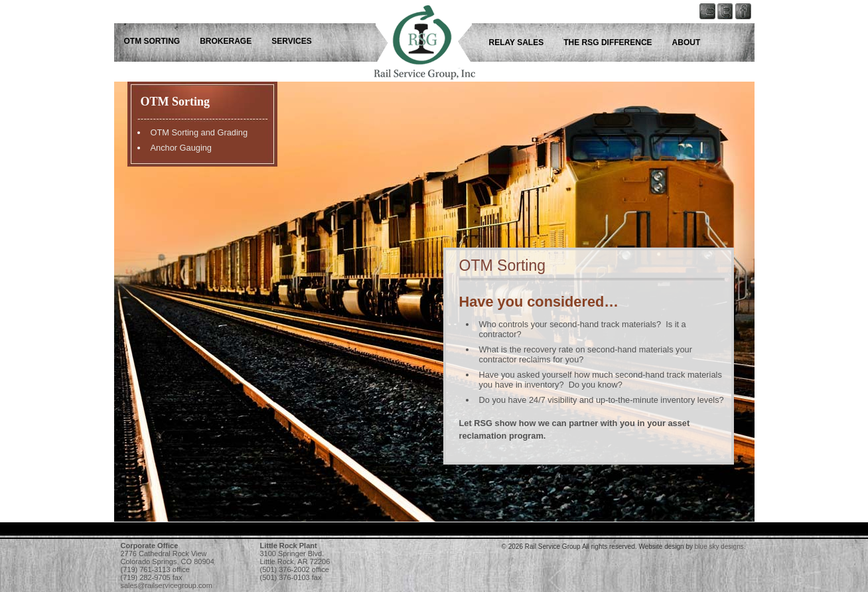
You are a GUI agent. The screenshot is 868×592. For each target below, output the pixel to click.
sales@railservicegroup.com (167, 585)
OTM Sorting (152, 41)
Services (291, 41)
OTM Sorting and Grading (199, 132)
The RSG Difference (608, 42)
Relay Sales (517, 42)
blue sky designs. (720, 547)
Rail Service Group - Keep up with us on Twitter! (728, 37)
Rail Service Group (413, 37)
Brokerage (226, 41)
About (687, 42)
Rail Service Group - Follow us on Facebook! (747, 37)
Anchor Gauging (181, 148)
